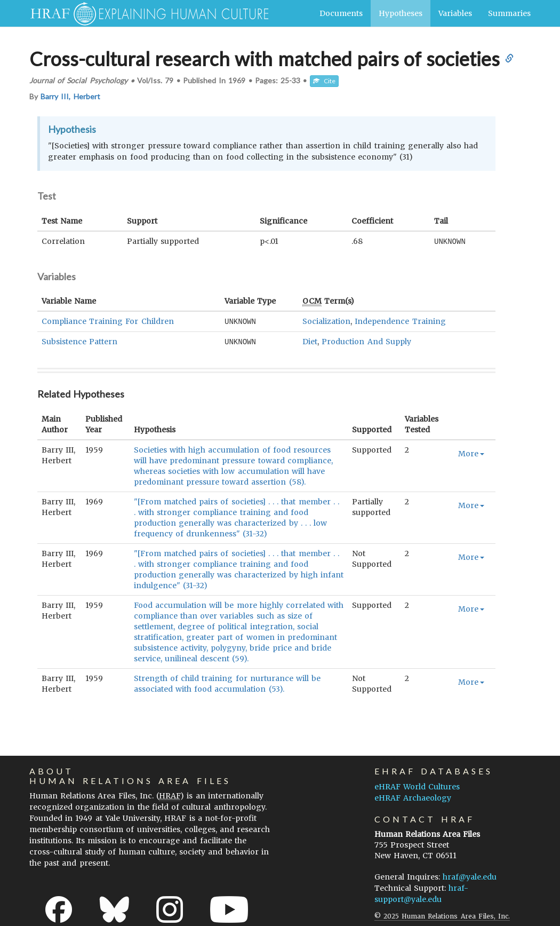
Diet (310, 341)
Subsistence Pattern (79, 341)
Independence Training (400, 321)
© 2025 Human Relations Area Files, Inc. (442, 915)
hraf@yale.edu (470, 875)
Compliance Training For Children (108, 321)
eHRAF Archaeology (413, 796)
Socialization (326, 321)
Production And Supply (366, 341)
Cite (324, 81)
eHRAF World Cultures (417, 785)
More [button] (471, 452)
